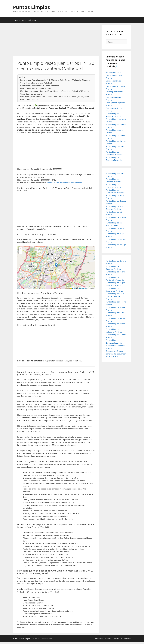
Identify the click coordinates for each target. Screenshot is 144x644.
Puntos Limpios (32, 7)
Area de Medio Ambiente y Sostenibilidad (64, 183)
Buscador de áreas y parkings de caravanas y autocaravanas (116, 354)
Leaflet (73, 288)
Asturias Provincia (113, 73)
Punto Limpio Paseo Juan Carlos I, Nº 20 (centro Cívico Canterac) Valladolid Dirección (55, 80)
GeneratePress (46, 639)
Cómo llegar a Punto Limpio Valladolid (36, 83)
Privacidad (99, 639)
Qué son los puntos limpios (25, 20)
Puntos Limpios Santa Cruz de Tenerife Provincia (115, 296)
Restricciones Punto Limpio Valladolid (36, 88)
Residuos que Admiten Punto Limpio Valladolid (40, 86)
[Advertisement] (56, 40)
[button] (56, 265)
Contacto (128, 639)
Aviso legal (118, 639)
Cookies (108, 639)
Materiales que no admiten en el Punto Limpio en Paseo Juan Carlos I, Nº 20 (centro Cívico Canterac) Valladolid (55, 98)
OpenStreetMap (83, 288)
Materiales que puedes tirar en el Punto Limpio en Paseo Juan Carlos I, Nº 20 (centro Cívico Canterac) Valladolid (55, 93)
